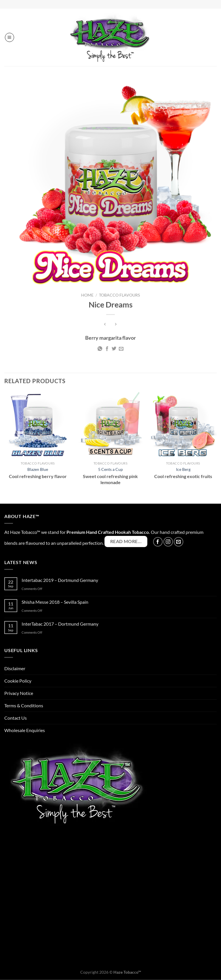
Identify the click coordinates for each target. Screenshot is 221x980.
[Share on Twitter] (114, 349)
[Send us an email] (179, 542)
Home (87, 295)
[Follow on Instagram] (168, 542)
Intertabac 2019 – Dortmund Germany (60, 580)
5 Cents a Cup (110, 469)
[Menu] (9, 37)
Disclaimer (15, 668)
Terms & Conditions (24, 705)
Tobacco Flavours (119, 295)
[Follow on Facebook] (158, 542)
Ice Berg (183, 469)
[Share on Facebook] (107, 349)
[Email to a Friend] (121, 349)
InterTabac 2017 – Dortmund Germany (60, 624)
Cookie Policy (18, 681)
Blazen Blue (38, 469)
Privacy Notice (19, 693)
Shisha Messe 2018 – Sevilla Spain (55, 602)
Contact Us (16, 718)
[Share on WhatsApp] (100, 349)
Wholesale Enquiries (25, 730)
